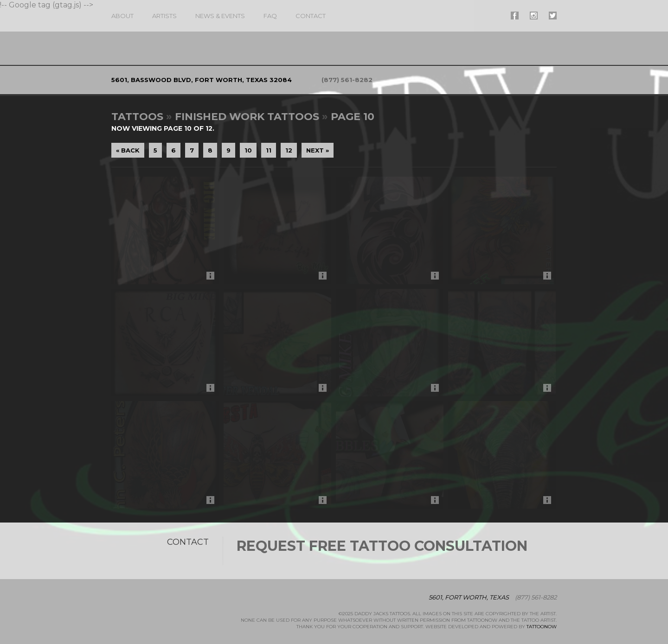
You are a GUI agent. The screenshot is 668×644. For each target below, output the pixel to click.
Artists (164, 16)
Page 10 (353, 117)
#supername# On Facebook (515, 16)
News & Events (220, 16)
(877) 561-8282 (347, 80)
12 (289, 150)
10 (248, 150)
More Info (213, 278)
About (122, 16)
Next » (318, 150)
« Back (128, 150)
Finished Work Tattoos (247, 117)
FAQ (270, 16)
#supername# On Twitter (553, 16)
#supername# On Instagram (534, 16)
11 (269, 150)
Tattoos (137, 117)
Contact (311, 16)
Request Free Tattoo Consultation (382, 546)
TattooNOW (542, 627)
